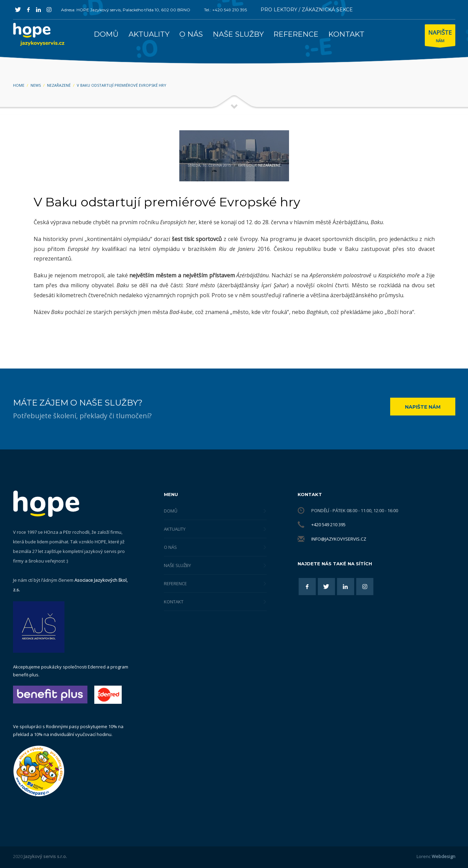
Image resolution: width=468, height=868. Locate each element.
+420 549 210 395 (328, 525)
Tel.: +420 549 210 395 (225, 10)
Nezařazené (269, 165)
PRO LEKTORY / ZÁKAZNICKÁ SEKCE (307, 10)
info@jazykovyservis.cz (339, 539)
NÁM (440, 37)
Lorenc (436, 856)
